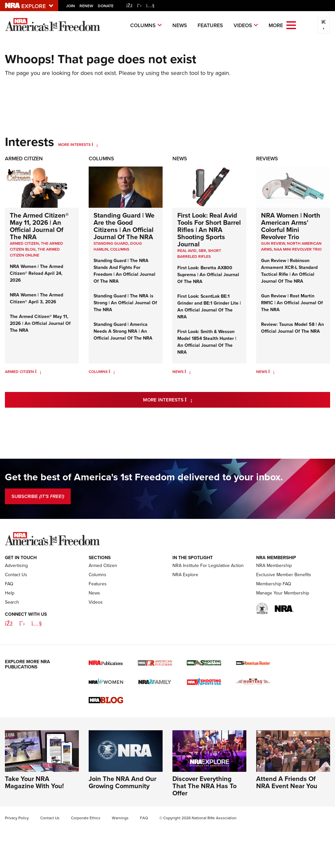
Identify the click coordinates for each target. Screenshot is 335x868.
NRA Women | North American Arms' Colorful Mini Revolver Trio (291, 226)
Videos (243, 25)
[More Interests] (95, 145)
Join (71, 6)
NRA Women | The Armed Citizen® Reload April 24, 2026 (36, 273)
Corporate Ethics (86, 818)
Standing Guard (111, 243)
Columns (143, 25)
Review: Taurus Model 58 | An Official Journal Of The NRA (292, 328)
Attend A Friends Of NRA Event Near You (287, 782)
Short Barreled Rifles (199, 254)
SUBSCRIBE (38, 496)
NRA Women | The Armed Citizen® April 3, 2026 (36, 298)
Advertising (16, 566)
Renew (86, 6)
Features (210, 25)
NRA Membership (274, 566)
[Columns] (112, 372)
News (180, 25)
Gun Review (273, 243)
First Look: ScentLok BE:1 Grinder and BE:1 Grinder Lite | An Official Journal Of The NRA (209, 307)
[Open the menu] (291, 25)
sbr (202, 251)
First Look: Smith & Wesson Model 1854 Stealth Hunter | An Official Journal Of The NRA (207, 342)
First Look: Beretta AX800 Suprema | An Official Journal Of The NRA (208, 275)
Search (12, 602)
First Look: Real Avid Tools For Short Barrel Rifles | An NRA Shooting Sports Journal (209, 230)
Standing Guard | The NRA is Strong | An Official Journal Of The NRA (125, 303)
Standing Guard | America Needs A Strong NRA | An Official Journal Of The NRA (123, 331)
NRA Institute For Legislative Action (208, 566)
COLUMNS (120, 249)
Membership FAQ (274, 584)
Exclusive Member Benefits (284, 575)
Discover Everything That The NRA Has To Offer (204, 786)
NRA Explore (185, 575)
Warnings (120, 818)
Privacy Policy (17, 818)
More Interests (74, 145)
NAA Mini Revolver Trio (298, 249)
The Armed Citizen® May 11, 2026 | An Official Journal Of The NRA (39, 226)
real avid (187, 251)
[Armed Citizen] (38, 372)
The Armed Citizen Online (35, 252)
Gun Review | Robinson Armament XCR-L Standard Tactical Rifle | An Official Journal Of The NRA (289, 271)
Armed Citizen (24, 159)
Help (10, 593)
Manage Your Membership (283, 593)
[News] (188, 372)
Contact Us (16, 575)
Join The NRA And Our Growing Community (123, 782)
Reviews (267, 159)
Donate (106, 6)
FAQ (9, 584)
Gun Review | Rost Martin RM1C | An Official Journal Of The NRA (292, 303)
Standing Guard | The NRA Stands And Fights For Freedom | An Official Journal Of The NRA (124, 271)
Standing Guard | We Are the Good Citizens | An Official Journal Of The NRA (124, 226)
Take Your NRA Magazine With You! (34, 782)
